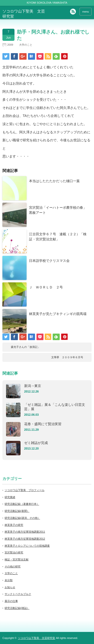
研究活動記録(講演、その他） (22, 518)
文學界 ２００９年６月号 (67, 357)
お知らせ (10, 587)
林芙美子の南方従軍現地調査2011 (25, 532)
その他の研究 (13, 566)
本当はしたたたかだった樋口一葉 (54, 181)
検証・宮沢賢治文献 (17, 559)
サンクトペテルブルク (18, 594)
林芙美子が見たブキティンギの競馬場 (58, 314)
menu (86, 12)
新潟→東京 (33, 386)
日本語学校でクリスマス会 (49, 261)
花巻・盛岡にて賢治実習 (43, 424)
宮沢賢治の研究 (14, 552)
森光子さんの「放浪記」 (25, 347)
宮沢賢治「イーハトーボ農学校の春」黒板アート (58, 210)
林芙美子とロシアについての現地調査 (27, 546)
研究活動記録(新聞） (17, 511)
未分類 (9, 580)
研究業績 (10, 497)
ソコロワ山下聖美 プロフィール (25, 490)
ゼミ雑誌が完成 (36, 443)
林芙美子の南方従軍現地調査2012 (25, 539)
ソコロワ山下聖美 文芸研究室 (36, 638)
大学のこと (26, 45)
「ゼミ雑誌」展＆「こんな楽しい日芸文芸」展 (55, 407)
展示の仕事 (11, 601)
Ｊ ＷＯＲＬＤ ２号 (46, 287)
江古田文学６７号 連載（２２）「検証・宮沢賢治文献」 (58, 237)
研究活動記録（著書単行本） (22, 504)
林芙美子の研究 (14, 525)
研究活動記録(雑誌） (17, 608)
